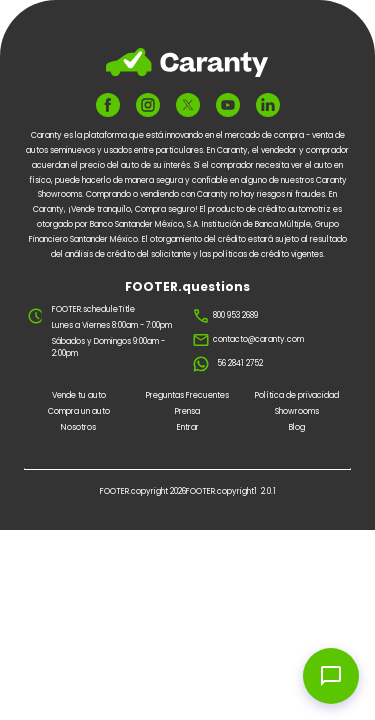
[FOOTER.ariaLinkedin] (268, 105)
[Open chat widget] (331, 676)
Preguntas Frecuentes (187, 395)
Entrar (188, 427)
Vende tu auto (79, 395)
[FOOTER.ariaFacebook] (108, 105)
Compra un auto (79, 411)
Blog (297, 427)
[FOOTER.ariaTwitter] (188, 105)
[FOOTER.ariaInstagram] (148, 105)
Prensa (187, 411)
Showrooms (297, 411)
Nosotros (78, 427)
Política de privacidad (297, 395)
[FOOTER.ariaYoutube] (228, 105)
